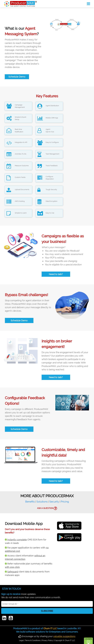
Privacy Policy (47, 640)
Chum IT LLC (50, 628)
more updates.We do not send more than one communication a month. (31, 596)
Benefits (30, 502)
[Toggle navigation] (89, 4)
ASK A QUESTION (47, 508)
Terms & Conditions (33, 640)
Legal (21, 640)
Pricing (65, 502)
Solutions (42, 502)
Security (54, 502)
